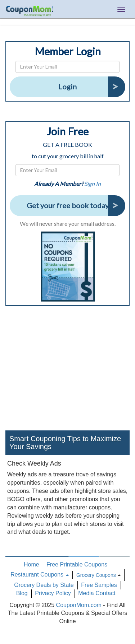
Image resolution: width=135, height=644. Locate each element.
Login (67, 87)
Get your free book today (68, 205)
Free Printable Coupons (77, 564)
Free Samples (99, 585)
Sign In (93, 184)
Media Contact (97, 593)
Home (31, 564)
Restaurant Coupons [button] (39, 575)
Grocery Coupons (96, 575)
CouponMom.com (79, 605)
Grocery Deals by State (44, 585)
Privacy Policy (53, 593)
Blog (22, 593)
